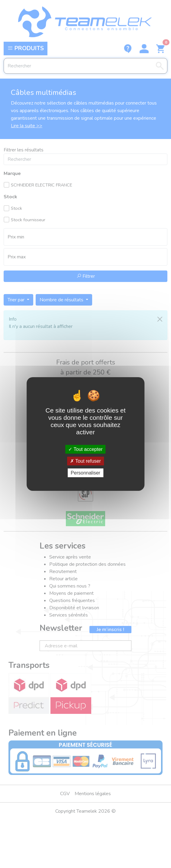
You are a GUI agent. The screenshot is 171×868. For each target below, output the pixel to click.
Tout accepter (85, 449)
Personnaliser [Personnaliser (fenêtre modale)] (85, 473)
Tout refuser (85, 461)
